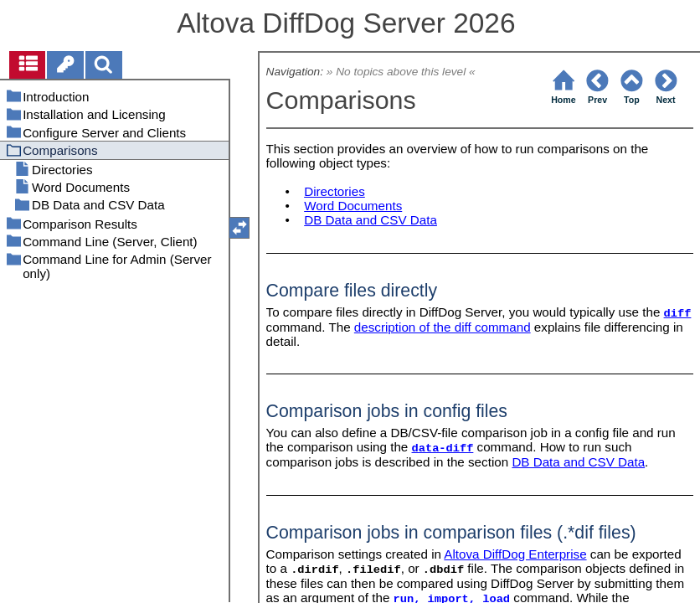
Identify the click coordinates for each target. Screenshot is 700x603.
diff (678, 314)
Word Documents (353, 206)
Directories (335, 191)
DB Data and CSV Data (371, 220)
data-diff (443, 448)
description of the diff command (443, 327)
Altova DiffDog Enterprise (515, 554)
